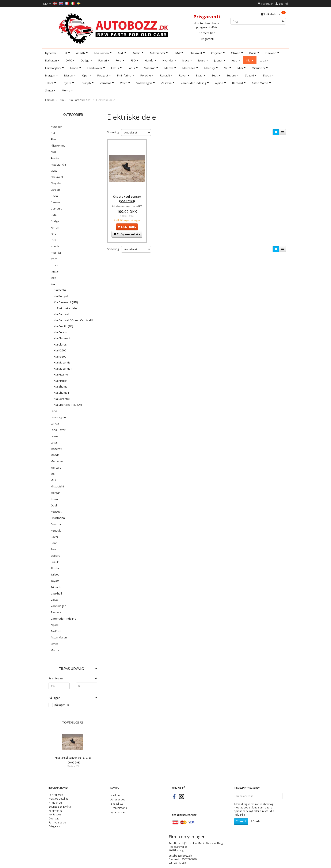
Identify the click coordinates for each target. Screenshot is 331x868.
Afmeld (256, 821)
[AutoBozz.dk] (114, 28)
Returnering (55, 811)
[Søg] (283, 21)
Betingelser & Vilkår (60, 807)
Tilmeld (241, 821)
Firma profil (56, 803)
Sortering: (113, 132)
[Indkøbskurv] (273, 14)
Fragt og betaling (58, 799)
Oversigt (54, 818)
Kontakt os (55, 814)
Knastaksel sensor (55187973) (73, 758)
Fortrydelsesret (58, 822)
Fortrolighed (56, 795)
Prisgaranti (207, 39)
